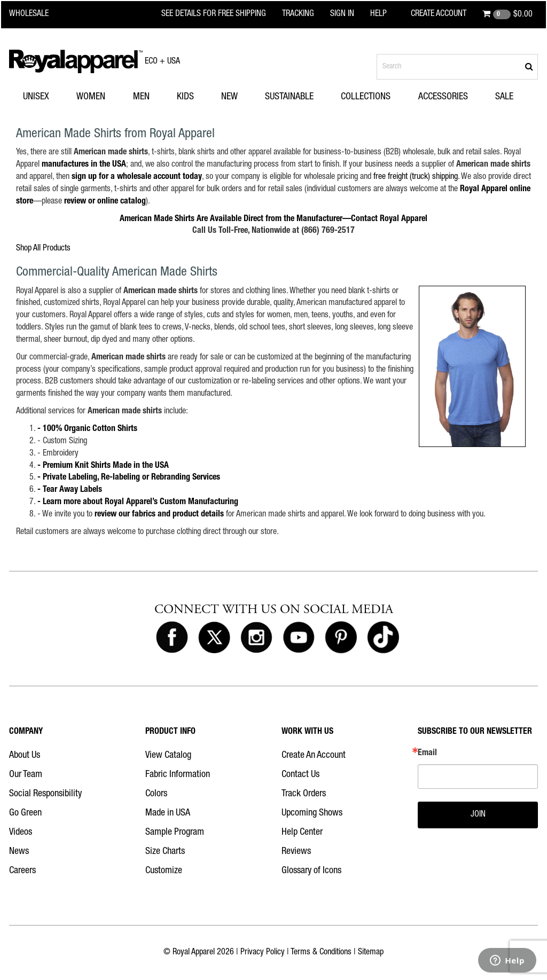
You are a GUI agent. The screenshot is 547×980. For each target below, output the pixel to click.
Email (427, 754)
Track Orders (304, 794)
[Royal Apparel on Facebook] (172, 638)
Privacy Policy (263, 953)
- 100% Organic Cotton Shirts (87, 429)
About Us (25, 756)
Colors (156, 794)
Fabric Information (178, 775)
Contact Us (300, 775)
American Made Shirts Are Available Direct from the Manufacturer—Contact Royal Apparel (273, 219)
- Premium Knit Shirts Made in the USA (103, 466)
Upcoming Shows (312, 813)
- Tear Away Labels (70, 490)
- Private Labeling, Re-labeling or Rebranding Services (129, 478)
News (19, 852)
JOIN (478, 815)
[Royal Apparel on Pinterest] (341, 638)
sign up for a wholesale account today (137, 177)
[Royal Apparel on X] (214, 638)
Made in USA (168, 813)
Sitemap (371, 953)
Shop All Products (43, 249)
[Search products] (457, 67)
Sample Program (175, 833)
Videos (21, 833)
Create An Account (314, 756)
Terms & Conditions (321, 953)
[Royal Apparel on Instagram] (256, 638)
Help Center (302, 833)
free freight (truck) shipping (416, 177)
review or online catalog (105, 202)
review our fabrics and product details (159, 515)
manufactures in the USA (84, 165)
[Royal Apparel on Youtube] (299, 638)
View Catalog (168, 756)
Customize (164, 871)
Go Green (25, 813)
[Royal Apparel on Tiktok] (383, 638)
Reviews (296, 852)
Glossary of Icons (311, 871)
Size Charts (165, 852)
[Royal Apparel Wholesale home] (36, 14)
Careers (22, 871)
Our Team (26, 775)
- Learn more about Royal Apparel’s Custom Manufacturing (138, 503)
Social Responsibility (45, 794)
